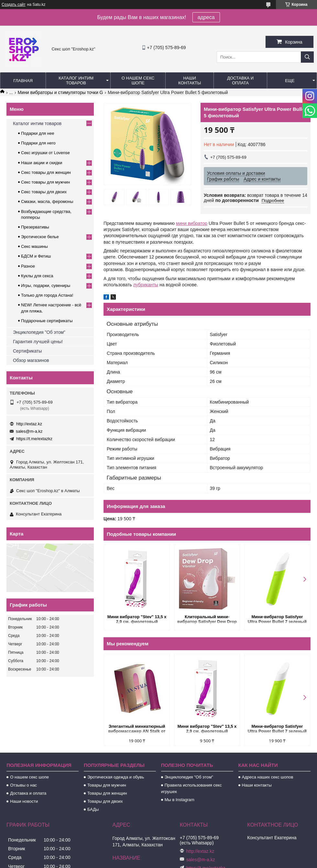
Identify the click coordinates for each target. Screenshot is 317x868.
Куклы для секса (37, 276)
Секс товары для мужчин (45, 182)
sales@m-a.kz (29, 431)
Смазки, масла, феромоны (47, 201)
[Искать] (307, 57)
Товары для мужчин (107, 785)
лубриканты (146, 285)
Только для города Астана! (47, 295)
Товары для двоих (105, 801)
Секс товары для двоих (44, 192)
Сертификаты (27, 351)
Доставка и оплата (240, 80)
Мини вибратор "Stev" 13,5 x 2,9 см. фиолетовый (137, 619)
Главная (23, 81)
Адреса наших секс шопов (268, 777)
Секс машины (34, 246)
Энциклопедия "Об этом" (39, 332)
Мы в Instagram (180, 800)
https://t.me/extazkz (34, 439)
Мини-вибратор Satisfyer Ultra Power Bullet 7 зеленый (277, 619)
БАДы (93, 809)
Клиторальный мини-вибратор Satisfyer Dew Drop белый (207, 620)
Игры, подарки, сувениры (46, 286)
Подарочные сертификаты (47, 321)
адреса (206, 17)
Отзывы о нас (23, 785)
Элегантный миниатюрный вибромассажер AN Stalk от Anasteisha (137, 729)
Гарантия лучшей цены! (38, 342)
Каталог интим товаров (76, 80)
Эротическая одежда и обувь (116, 777)
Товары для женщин (107, 793)
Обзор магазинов (31, 360)
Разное (28, 266)
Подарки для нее (38, 133)
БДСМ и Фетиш (36, 256)
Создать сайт (14, 5)
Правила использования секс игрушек (191, 788)
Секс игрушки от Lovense (45, 153)
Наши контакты (190, 80)
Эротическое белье (40, 237)
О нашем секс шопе (138, 80)
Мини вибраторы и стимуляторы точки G (60, 92)
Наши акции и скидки (42, 163)
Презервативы (35, 227)
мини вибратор (192, 223)
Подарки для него (38, 143)
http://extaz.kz (29, 424)
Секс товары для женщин (46, 172)
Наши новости (24, 801)
